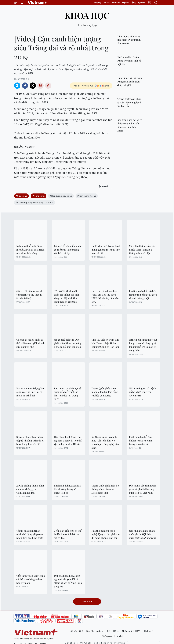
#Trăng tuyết (38, 196)
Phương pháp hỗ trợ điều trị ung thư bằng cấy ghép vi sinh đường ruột (143, 295)
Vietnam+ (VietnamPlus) (38, 3)
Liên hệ (119, 636)
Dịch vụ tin (149, 631)
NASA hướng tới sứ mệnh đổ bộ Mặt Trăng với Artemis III (143, 392)
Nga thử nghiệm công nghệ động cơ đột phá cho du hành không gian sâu (106, 534)
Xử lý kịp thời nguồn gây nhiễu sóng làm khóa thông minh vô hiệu (142, 250)
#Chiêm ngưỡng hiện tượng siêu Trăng (35, 202)
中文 (134, 3)
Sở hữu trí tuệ (77, 631)
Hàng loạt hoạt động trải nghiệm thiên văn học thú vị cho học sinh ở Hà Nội (68, 441)
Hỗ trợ (116, 631)
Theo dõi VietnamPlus (83, 86)
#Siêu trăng (21, 196)
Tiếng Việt (97, 3)
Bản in (40, 86)
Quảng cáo (107, 636)
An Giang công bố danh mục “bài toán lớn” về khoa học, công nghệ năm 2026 (105, 442)
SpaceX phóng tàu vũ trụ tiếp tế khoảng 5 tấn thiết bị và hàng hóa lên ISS (30, 441)
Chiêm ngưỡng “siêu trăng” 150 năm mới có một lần (129, 61)
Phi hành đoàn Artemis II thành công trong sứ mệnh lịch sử (68, 489)
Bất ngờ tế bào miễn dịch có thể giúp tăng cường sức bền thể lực (67, 250)
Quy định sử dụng (95, 631)
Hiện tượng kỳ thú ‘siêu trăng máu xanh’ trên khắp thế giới (129, 82)
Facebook (25, 86)
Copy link (48, 86)
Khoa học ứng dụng (87, 25)
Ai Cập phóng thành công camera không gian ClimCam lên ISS (30, 489)
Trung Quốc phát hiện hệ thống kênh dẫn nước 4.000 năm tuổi (105, 489)
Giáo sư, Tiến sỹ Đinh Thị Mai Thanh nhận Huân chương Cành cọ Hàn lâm (105, 343)
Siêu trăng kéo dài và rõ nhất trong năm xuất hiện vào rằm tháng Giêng (129, 125)
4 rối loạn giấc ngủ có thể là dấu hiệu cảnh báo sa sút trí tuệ (68, 534)
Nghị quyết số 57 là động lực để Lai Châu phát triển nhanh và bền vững (30, 250)
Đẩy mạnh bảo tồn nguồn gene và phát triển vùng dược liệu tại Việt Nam (143, 489)
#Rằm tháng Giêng (87, 196)
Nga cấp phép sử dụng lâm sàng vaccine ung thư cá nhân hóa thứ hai (30, 392)
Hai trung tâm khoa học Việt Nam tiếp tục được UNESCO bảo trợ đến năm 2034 (105, 296)
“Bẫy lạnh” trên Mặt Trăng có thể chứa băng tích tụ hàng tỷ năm (31, 579)
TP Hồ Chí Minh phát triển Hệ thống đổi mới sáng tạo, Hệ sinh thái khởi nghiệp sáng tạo (66, 296)
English (107, 3)
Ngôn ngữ (127, 631)
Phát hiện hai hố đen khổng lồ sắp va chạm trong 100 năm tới (141, 441)
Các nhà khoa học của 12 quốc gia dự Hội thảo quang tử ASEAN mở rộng (143, 534)
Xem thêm (87, 601)
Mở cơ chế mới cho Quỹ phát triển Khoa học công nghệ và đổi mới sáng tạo (68, 343)
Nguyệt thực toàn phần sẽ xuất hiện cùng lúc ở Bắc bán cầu (129, 102)
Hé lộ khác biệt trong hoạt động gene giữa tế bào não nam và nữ (106, 250)
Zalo (17, 86)
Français (116, 3)
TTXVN (138, 631)
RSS (108, 631)
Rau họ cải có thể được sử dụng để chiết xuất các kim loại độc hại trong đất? (68, 394)
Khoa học (87, 15)
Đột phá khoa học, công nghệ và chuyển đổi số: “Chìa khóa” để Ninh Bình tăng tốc (68, 581)
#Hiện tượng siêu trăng (61, 196)
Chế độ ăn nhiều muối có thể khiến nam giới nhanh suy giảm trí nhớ (30, 343)
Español (126, 3)
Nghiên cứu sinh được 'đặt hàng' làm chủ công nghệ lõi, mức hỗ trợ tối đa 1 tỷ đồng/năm (143, 345)
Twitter (33, 86)
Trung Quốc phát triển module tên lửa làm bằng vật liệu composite (105, 392)
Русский (142, 3)
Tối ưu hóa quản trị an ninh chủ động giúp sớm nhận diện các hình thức (30, 534)
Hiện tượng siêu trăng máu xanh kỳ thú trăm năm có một (129, 40)
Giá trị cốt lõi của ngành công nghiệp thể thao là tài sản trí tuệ (29, 295)
